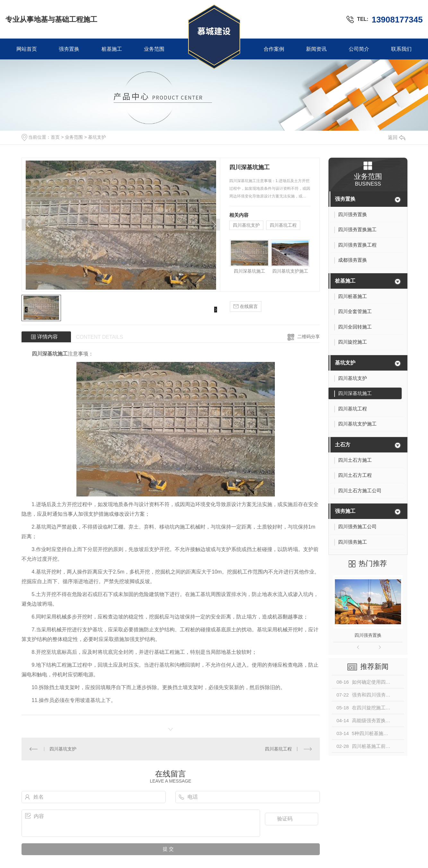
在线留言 (246, 307)
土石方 (343, 445)
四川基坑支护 (246, 225)
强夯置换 (69, 49)
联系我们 (401, 49)
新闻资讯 (316, 49)
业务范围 (154, 49)
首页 (55, 137)
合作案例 (274, 49)
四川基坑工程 (283, 225)
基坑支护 (97, 137)
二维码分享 (309, 337)
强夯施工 (345, 511)
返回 (397, 137)
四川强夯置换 (368, 635)
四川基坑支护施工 (290, 271)
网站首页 (27, 49)
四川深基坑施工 (249, 271)
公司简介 (359, 49)
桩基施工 (112, 49)
